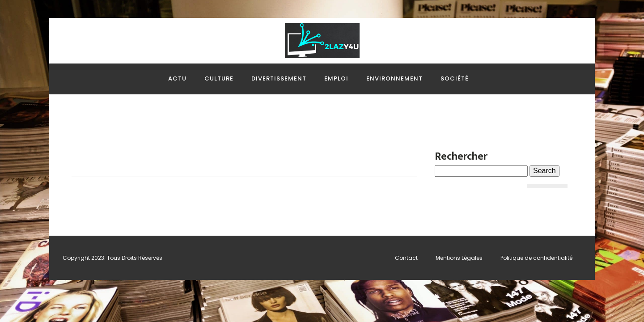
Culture (219, 78)
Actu (177, 78)
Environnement (394, 78)
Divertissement (279, 78)
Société (455, 78)
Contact (406, 258)
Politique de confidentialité (536, 258)
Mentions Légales (459, 258)
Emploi (336, 78)
